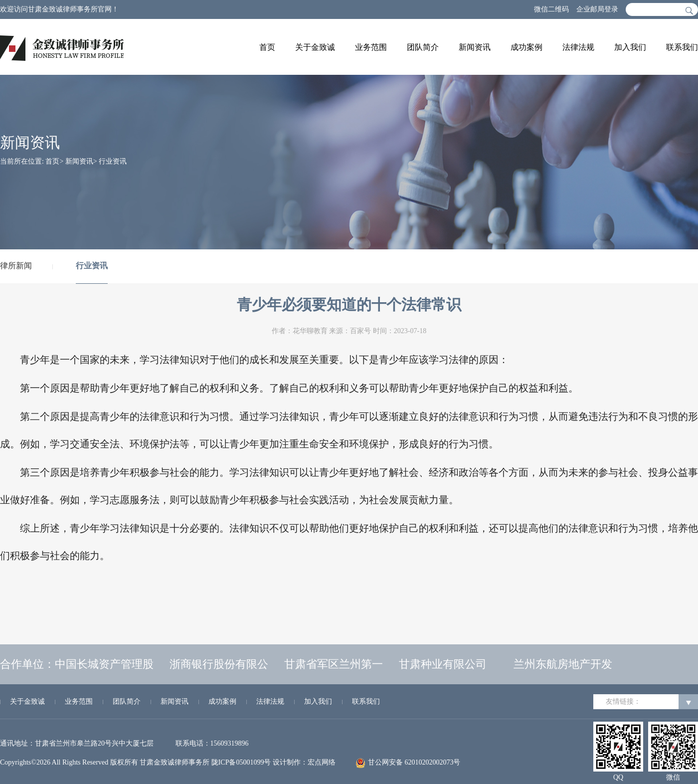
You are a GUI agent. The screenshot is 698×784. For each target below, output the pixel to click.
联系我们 (682, 47)
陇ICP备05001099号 (241, 762)
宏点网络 (322, 762)
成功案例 (526, 47)
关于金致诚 (315, 47)
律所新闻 (16, 266)
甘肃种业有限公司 (443, 664)
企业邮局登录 (597, 9)
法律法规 (578, 47)
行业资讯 (113, 161)
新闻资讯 (475, 47)
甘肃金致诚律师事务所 (174, 762)
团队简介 (423, 47)
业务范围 (371, 47)
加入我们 (630, 47)
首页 (267, 47)
